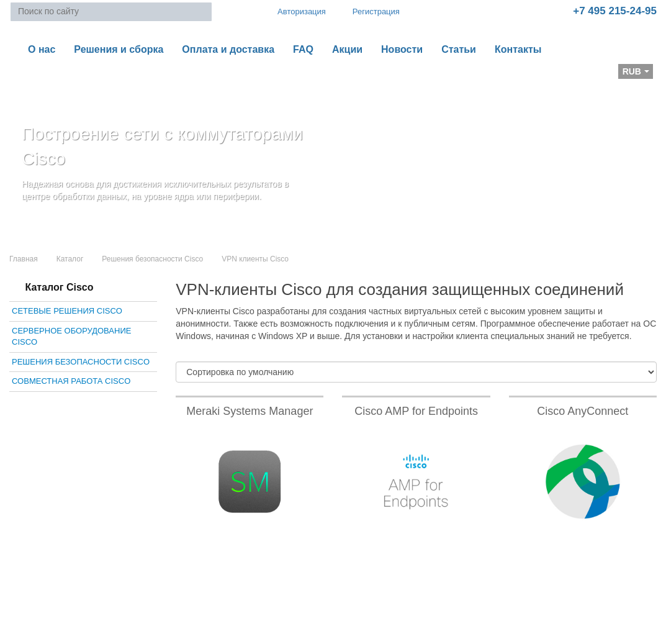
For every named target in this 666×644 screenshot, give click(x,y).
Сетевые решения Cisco (67, 311)
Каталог (70, 259)
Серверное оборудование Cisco (71, 337)
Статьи (459, 49)
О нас (42, 49)
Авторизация (296, 11)
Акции (347, 49)
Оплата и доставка (228, 49)
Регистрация (367, 11)
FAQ (303, 49)
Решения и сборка (119, 49)
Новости (402, 49)
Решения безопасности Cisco (152, 259)
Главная (24, 259)
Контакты (518, 49)
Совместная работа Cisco (71, 381)
